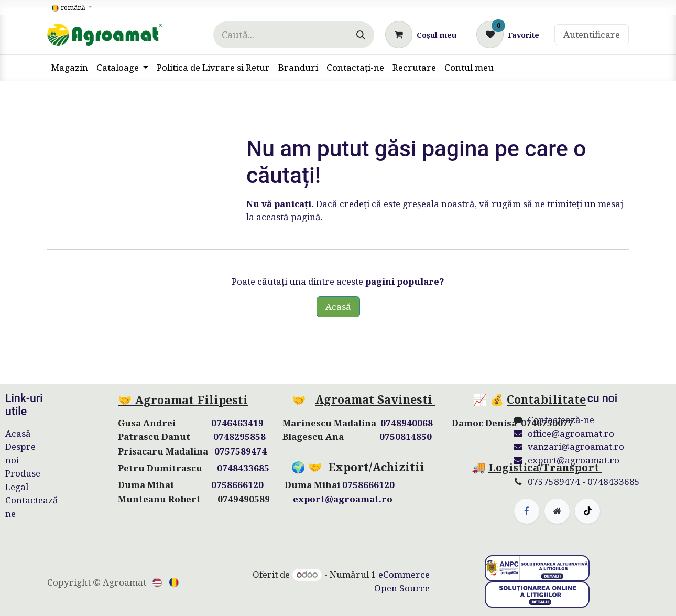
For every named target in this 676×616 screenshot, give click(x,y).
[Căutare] (361, 35)
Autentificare (592, 34)
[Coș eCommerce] (421, 35)
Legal (17, 487)
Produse (23, 473)
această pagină (288, 217)
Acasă (338, 306)
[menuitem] (70, 68)
